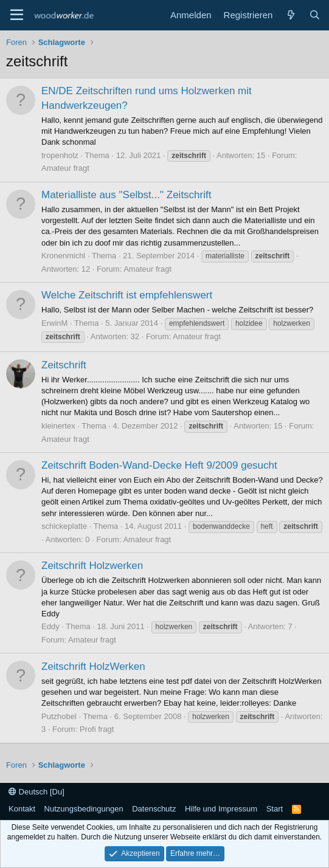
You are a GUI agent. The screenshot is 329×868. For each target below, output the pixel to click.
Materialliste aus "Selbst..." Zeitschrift (126, 195)
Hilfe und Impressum (221, 809)
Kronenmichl (63, 256)
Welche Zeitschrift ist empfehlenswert (127, 295)
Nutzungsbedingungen (84, 809)
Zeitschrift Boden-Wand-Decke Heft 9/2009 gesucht (159, 465)
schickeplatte (64, 526)
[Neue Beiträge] (290, 15)
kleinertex (58, 426)
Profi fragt (97, 729)
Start (275, 809)
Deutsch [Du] (36, 792)
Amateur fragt (65, 168)
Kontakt (22, 809)
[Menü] (17, 15)
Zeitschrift (64, 365)
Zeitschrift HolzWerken (93, 666)
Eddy (50, 626)
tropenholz (60, 155)
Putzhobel (59, 716)
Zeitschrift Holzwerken (92, 566)
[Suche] (315, 15)
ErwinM (54, 323)
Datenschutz (154, 809)
